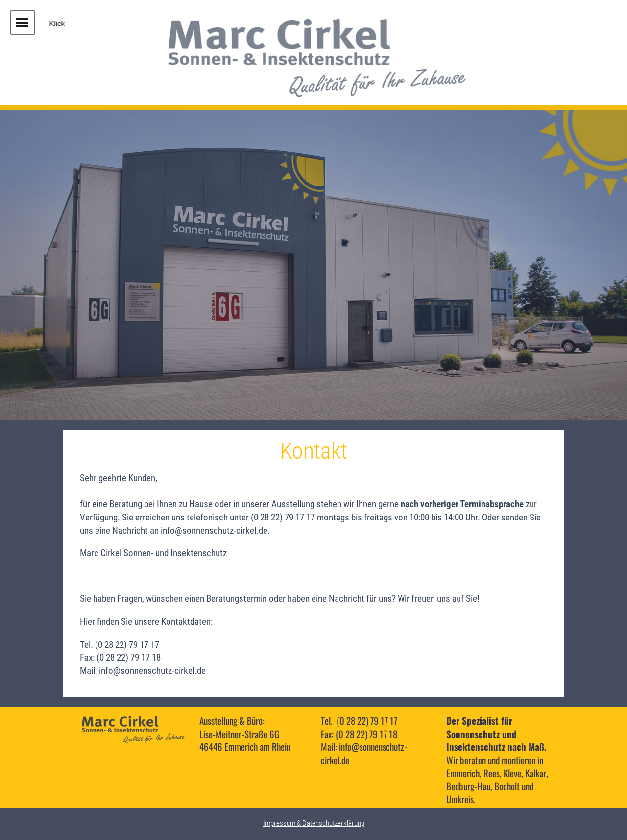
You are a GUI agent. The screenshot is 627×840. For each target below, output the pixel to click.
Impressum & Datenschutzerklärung (314, 823)
